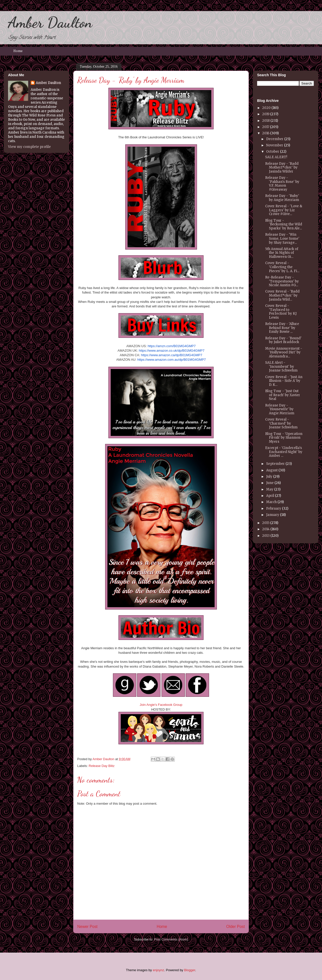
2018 (266, 121)
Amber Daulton (50, 22)
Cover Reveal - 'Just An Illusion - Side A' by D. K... (284, 381)
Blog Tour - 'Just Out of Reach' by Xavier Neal (283, 395)
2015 (266, 523)
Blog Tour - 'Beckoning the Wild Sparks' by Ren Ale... (284, 224)
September (275, 464)
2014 (266, 529)
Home (18, 51)
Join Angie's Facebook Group (161, 705)
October (273, 152)
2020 (266, 108)
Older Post (235, 927)
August (272, 470)
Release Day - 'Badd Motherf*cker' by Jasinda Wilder (282, 168)
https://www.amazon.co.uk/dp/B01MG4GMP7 (172, 351)
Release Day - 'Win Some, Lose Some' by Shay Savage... (282, 238)
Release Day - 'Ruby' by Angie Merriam (282, 198)
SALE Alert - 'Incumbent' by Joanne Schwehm (281, 366)
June (270, 483)
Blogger (190, 970)
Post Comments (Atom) (171, 939)
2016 (266, 133)
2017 (266, 127)
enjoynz (158, 970)
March (271, 502)
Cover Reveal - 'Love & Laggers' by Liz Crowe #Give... (284, 210)
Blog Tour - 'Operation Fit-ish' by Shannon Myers (284, 438)
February (274, 508)
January (273, 515)
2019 (266, 114)
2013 (266, 536)
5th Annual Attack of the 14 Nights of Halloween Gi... (282, 253)
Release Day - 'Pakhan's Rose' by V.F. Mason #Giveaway (282, 184)
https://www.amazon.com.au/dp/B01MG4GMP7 (172, 360)
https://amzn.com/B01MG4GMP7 (172, 346)
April (270, 496)
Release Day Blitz (102, 766)
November (275, 145)
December (275, 139)
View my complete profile (29, 147)
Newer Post (87, 927)
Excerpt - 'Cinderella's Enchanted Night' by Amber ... (284, 452)
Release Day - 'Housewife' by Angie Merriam (280, 409)
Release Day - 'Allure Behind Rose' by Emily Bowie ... (282, 328)
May (270, 489)
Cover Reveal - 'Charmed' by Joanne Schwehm (281, 423)
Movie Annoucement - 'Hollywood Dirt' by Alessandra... (284, 352)
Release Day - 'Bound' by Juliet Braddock (283, 340)
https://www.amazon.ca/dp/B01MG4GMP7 (172, 355)
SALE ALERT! (276, 157)
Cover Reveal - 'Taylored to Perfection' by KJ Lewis (281, 312)
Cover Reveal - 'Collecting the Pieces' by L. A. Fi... (282, 267)
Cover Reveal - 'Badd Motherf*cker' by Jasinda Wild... (282, 295)
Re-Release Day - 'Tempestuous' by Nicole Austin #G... (282, 281)
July (269, 477)
